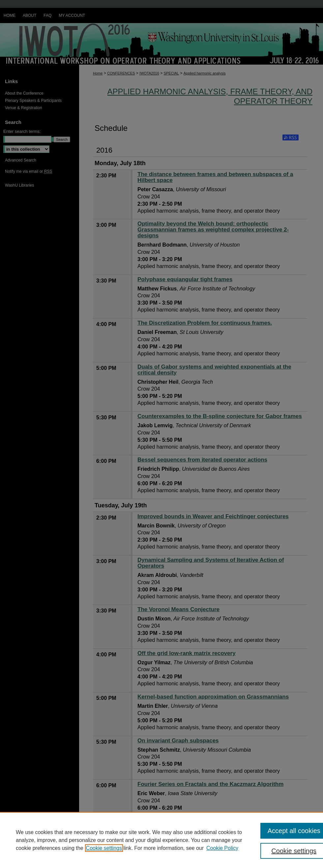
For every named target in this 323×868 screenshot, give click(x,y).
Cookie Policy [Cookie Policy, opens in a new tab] (222, 848)
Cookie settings (104, 848)
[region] (161, 840)
